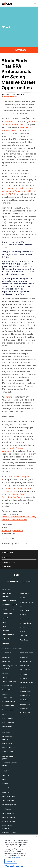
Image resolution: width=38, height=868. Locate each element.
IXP (21, 606)
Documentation (8, 710)
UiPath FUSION (25, 696)
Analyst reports (26, 661)
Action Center (7, 614)
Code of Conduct (9, 822)
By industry (6, 657)
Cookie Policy (16, 863)
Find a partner (7, 743)
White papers (25, 670)
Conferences (25, 704)
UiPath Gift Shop (8, 813)
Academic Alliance (9, 682)
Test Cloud (24, 640)
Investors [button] (19, 50)
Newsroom (6, 792)
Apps (4, 626)
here (8, 397)
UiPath (24, 700)
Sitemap (6, 567)
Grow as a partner (9, 752)
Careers (5, 784)
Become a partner (9, 748)
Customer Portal (8, 706)
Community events (9, 722)
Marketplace (25, 610)
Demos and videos (27, 682)
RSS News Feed (8, 562)
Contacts (7, 557)
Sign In (27, 582)
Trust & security (8, 801)
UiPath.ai (5, 779)
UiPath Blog (24, 657)
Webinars (24, 674)
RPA (23, 124)
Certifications (7, 686)
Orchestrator (25, 619)
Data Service (25, 594)
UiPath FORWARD (26, 692)
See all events (25, 713)
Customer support (10, 605)
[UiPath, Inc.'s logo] (19, 575)
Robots (23, 627)
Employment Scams (10, 833)
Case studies (25, 666)
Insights (23, 598)
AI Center (6, 622)
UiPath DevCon (11, 121)
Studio (22, 631)
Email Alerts (7, 553)
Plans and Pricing (9, 600)
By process (6, 661)
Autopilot (6, 643)
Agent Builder (7, 618)
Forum (5, 714)
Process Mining (25, 623)
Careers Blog (7, 788)
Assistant (6, 631)
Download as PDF (9, 96)
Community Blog (8, 718)
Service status (7, 727)
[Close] (36, 841)
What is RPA (7, 690)
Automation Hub (8, 635)
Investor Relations (9, 796)
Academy (6, 677)
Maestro (23, 615)
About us (6, 775)
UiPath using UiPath (9, 805)
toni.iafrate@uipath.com (12, 531)
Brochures (24, 678)
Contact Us (13, 582)
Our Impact (7, 809)
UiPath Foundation (9, 817)
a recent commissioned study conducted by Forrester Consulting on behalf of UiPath (19, 191)
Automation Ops (8, 639)
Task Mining (24, 636)
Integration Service (27, 602)
